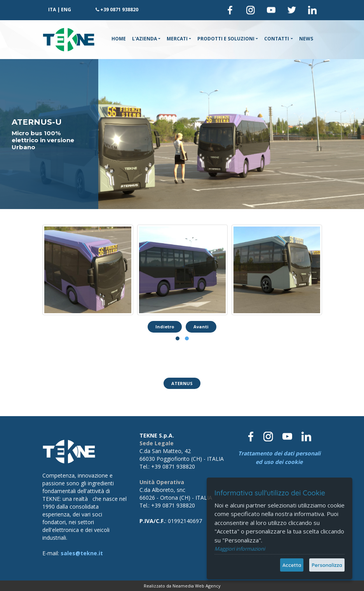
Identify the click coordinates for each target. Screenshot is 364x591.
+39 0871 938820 (119, 10)
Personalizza (327, 565)
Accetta (292, 565)
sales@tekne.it (82, 553)
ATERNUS (182, 383)
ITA (52, 10)
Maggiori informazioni (240, 549)
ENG (66, 10)
